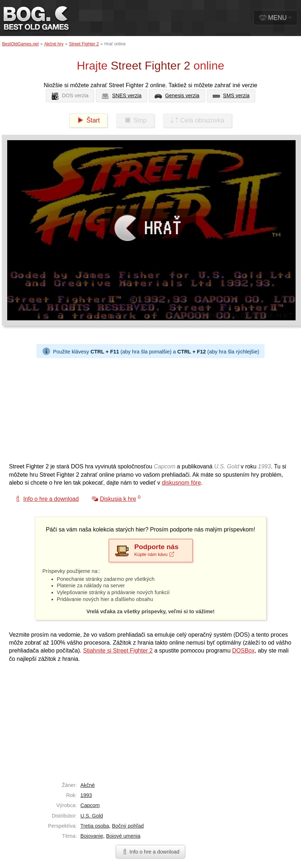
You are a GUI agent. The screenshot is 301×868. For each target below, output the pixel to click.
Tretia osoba (95, 826)
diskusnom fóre (182, 483)
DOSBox (243, 651)
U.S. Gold (92, 816)
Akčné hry (54, 44)
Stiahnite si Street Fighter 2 (118, 651)
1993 (86, 795)
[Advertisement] (138, 409)
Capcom (90, 805)
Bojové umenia (123, 836)
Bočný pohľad (128, 826)
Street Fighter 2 (84, 44)
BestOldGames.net (20, 44)
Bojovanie (92, 836)
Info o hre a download (150, 852)
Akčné (88, 785)
